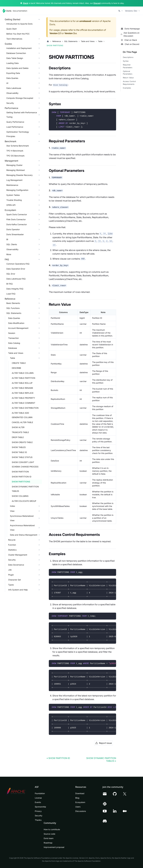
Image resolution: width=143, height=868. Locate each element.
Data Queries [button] (12, 78)
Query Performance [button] (15, 122)
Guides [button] (8, 44)
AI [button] (7, 83)
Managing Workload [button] (16, 170)
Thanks (38, 820)
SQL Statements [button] (14, 313)
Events (38, 802)
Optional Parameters (128, 73)
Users (78, 807)
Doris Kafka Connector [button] (17, 224)
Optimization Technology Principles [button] (18, 134)
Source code (49, 834)
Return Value (128, 78)
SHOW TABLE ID (19, 452)
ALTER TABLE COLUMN (23, 373)
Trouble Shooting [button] (14, 200)
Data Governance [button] (16, 565)
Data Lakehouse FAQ (16, 279)
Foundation (40, 793)
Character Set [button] (14, 580)
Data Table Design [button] (15, 58)
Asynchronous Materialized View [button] (22, 528)
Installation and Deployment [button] (19, 48)
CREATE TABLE (19, 363)
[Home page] (48, 41)
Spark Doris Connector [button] (17, 214)
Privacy (38, 811)
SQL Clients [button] (12, 244)
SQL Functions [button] (13, 308)
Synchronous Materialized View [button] (22, 518)
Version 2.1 (55, 33)
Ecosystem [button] (10, 210)
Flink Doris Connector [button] (16, 219)
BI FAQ (10, 284)
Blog (77, 798)
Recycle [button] (12, 540)
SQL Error (11, 274)
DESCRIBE (16, 368)
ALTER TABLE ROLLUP (22, 383)
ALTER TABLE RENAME (22, 388)
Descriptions (128, 57)
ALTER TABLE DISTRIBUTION (25, 408)
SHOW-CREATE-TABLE (22, 442)
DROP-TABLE (18, 437)
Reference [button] (10, 299)
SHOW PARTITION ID (22, 477)
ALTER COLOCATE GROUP (24, 501)
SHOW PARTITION (20, 472)
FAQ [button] (7, 259)
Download (80, 793)
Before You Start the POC (18, 34)
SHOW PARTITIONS (21, 482)
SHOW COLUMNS (20, 496)
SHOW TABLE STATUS (22, 457)
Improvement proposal (54, 847)
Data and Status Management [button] (24, 535)
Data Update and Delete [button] (17, 68)
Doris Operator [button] (13, 229)
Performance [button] (11, 108)
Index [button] (13, 506)
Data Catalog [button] (14, 343)
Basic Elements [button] (13, 303)
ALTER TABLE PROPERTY (23, 398)
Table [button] (12, 358)
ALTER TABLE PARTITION (24, 378)
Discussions (81, 811)
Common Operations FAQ (18, 264)
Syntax (126, 61)
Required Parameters (128, 66)
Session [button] (12, 333)
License (38, 798)
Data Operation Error (16, 269)
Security (39, 816)
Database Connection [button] (16, 53)
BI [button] (7, 239)
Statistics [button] (12, 550)
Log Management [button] (14, 180)
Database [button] (13, 348)
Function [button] (12, 545)
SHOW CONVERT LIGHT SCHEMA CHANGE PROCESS (25, 464)
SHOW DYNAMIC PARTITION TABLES (25, 489)
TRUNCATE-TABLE (20, 432)
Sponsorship (40, 807)
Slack (26, 3)
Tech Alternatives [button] (14, 39)
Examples (127, 88)
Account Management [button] (18, 328)
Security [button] (10, 103)
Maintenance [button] (12, 185)
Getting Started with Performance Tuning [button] (22, 115)
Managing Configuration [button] (17, 190)
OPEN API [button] (11, 205)
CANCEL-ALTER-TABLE (22, 422)
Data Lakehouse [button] (14, 88)
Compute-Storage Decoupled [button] (20, 98)
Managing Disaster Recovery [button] (19, 175)
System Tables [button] (13, 195)
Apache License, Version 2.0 (77, 858)
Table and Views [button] (16, 353)
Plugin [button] (11, 575)
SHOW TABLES (19, 447)
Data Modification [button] (16, 323)
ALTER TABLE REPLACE (23, 393)
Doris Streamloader (15, 234)
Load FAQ (11, 294)
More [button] (9, 254)
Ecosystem (80, 802)
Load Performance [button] (15, 127)
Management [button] (11, 161)
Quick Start (12, 29)
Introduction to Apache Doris (19, 24)
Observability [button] (12, 93)
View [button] (12, 511)
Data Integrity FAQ (15, 289)
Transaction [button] (13, 338)
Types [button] (11, 585)
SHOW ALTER (18, 427)
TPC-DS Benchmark (15, 156)
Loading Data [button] (12, 63)
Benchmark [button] (11, 141)
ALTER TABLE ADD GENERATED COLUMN (22, 415)
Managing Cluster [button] (14, 165)
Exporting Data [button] (13, 73)
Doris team (49, 838)
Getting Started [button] (12, 19)
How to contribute (52, 829)
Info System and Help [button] (18, 590)
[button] (121, 11)
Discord (97, 3)
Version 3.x (71, 33)
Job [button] (10, 570)
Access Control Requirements (129, 83)
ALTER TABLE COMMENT (24, 403)
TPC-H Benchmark (15, 151)
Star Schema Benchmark (18, 146)
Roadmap (48, 843)
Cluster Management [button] (18, 555)
